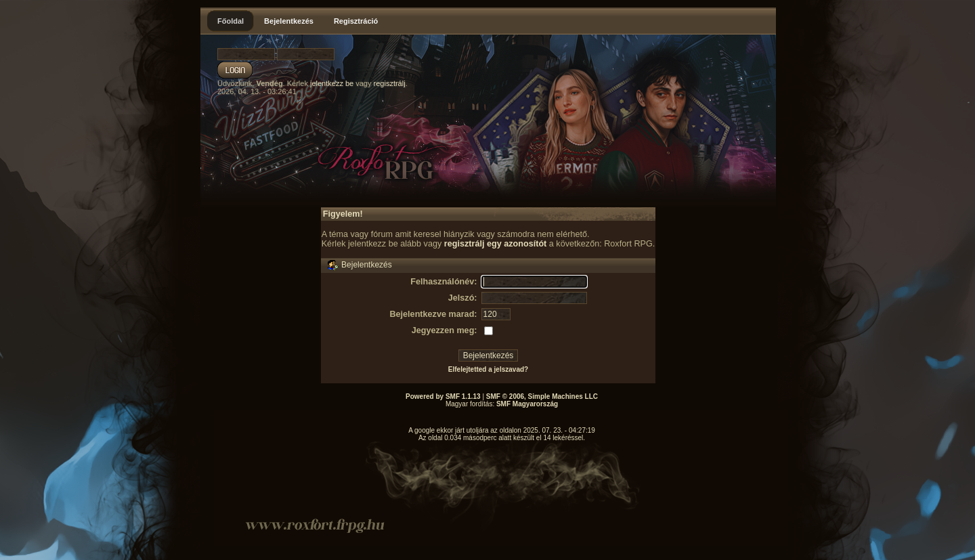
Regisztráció (356, 21)
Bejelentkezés (289, 21)
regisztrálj (390, 83)
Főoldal (231, 21)
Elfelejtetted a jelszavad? (488, 369)
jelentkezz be (332, 83)
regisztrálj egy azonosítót (496, 244)
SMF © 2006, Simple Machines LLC (542, 396)
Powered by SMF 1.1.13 (443, 396)
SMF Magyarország (527, 404)
